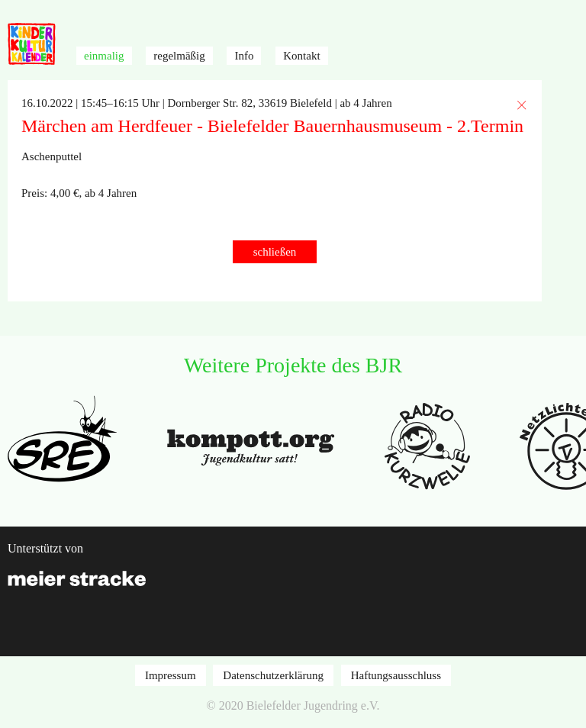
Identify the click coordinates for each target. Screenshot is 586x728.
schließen (275, 252)
